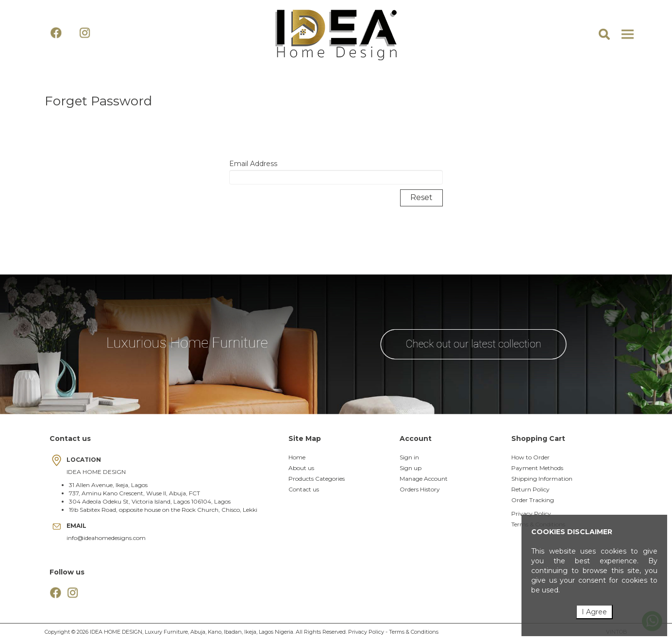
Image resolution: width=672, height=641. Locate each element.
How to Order (530, 457)
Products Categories (317, 479)
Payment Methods (537, 468)
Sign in (409, 457)
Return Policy (530, 489)
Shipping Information (542, 479)
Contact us (304, 489)
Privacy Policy (531, 514)
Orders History (420, 489)
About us (301, 468)
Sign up (411, 468)
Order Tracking (533, 500)
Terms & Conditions (414, 632)
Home (297, 457)
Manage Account (424, 479)
